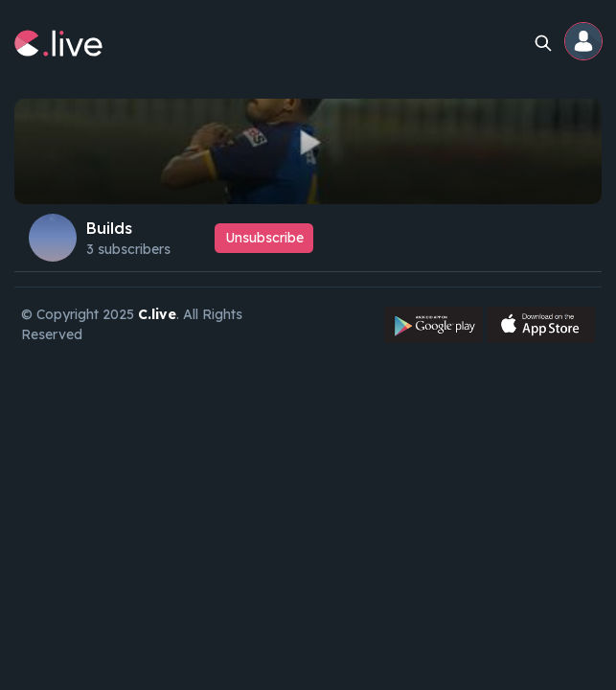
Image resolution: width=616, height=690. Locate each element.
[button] (584, 43)
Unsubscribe (264, 238)
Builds (109, 228)
